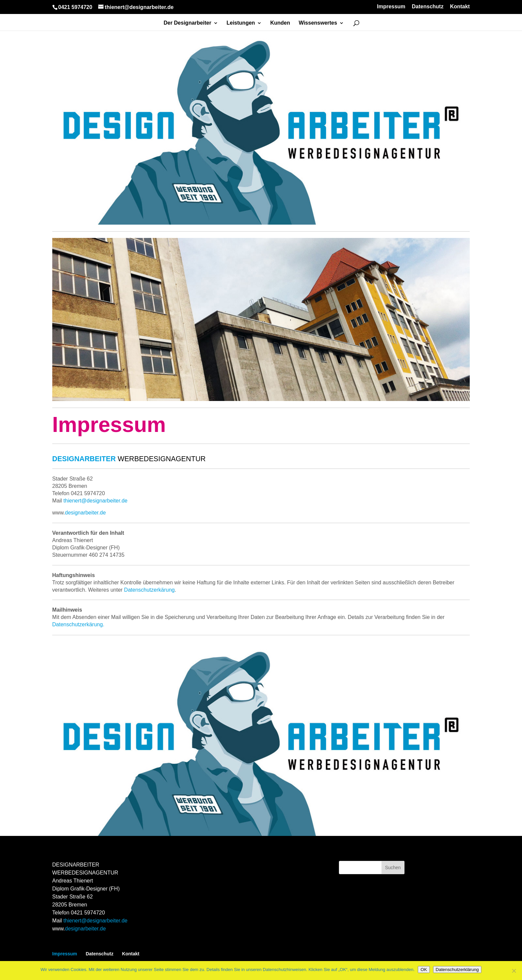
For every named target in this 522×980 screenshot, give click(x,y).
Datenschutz (428, 7)
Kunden (280, 23)
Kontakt (460, 7)
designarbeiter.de (85, 929)
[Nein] (514, 971)
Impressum (391, 7)
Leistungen (241, 23)
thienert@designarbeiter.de (96, 921)
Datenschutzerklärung (457, 970)
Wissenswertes (318, 23)
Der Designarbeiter (187, 23)
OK (424, 970)
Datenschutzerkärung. (78, 624)
